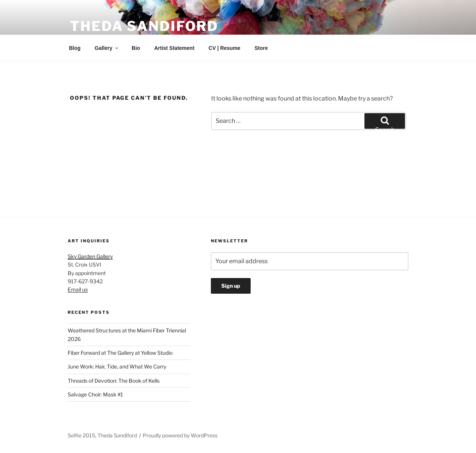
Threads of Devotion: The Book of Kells (114, 381)
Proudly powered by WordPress (180, 435)
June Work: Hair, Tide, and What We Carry (117, 366)
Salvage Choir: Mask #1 (95, 394)
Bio (136, 48)
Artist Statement (174, 48)
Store (261, 48)
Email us (78, 289)
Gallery (107, 48)
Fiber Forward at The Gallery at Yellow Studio (120, 353)
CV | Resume (225, 48)
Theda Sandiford (144, 26)
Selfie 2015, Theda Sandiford (102, 435)
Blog (75, 48)
